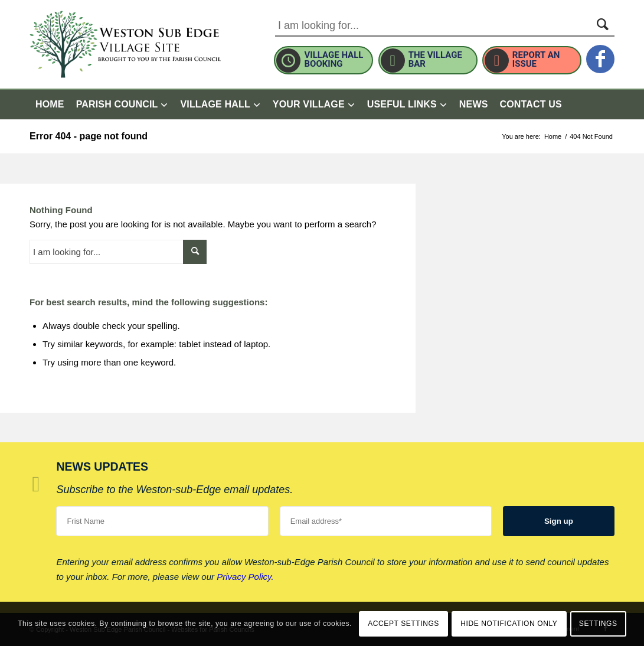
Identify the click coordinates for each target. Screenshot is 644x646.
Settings (598, 624)
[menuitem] (50, 105)
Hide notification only (509, 624)
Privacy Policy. (245, 577)
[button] (314, 105)
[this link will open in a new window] (600, 53)
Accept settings (403, 624)
